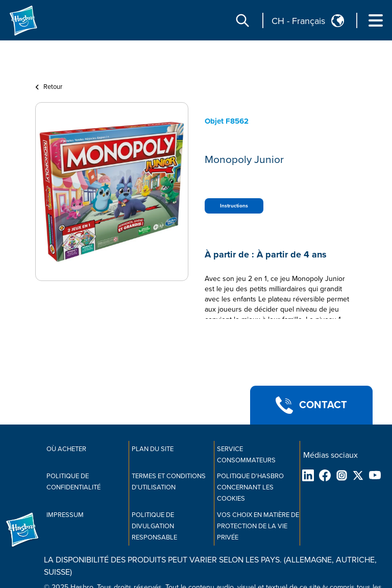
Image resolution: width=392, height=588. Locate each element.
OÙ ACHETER (66, 449)
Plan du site (153, 449)
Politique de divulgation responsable (154, 526)
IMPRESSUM (65, 515)
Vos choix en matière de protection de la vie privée (258, 526)
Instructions (234, 206)
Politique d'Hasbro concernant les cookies (250, 487)
